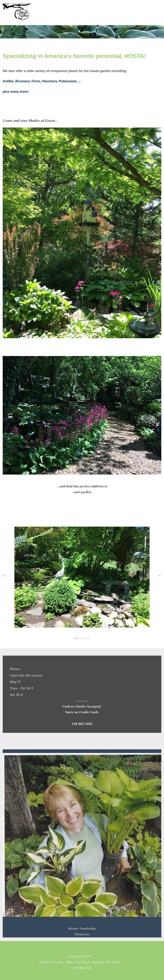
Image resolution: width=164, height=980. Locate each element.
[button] (5, 576)
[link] (82, 130)
